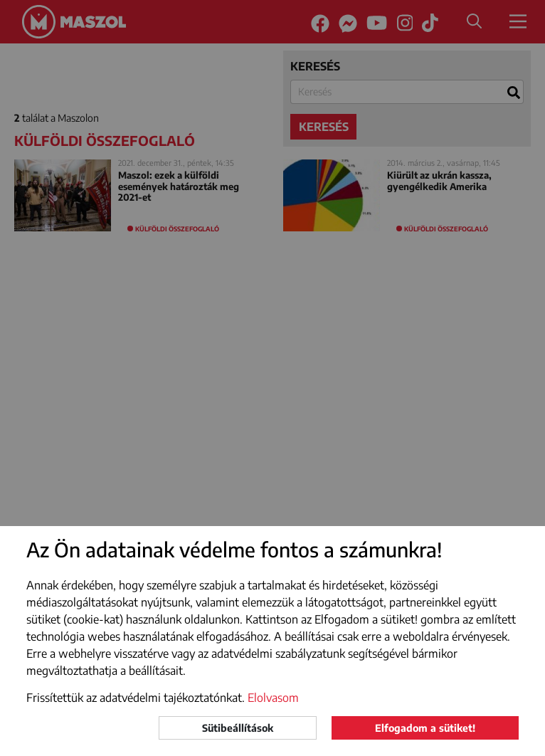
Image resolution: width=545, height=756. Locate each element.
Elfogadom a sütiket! (425, 728)
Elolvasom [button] (273, 698)
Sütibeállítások (238, 728)
